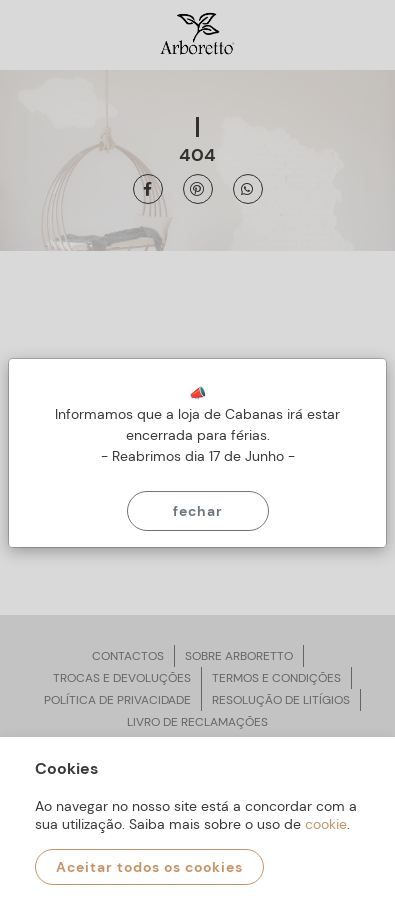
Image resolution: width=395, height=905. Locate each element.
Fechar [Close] (198, 511)
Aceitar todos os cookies (149, 867)
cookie (326, 824)
